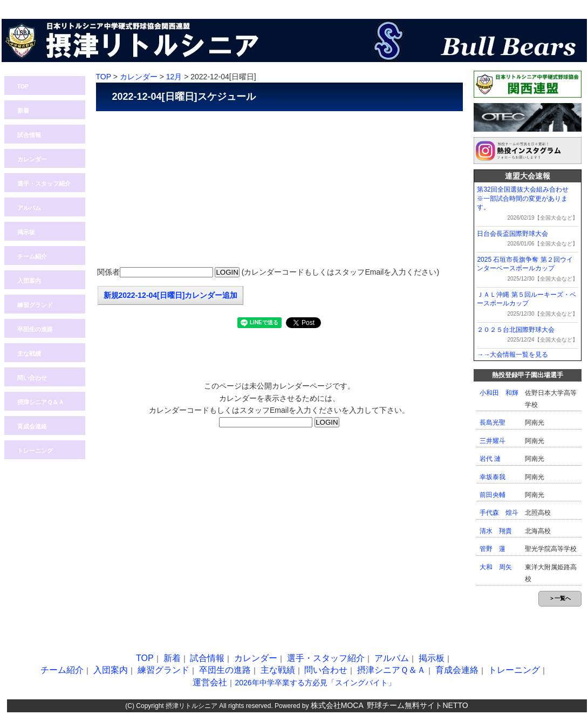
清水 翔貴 (496, 531)
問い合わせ (506, 6)
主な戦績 (29, 353)
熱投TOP (404, 6)
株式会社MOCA (337, 705)
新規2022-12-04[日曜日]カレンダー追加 (171, 295)
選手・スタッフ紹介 (44, 183)
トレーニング (35, 451)
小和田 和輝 (499, 393)
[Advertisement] (279, 189)
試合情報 (29, 135)
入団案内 (557, 6)
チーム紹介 (32, 256)
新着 (23, 111)
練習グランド (35, 305)
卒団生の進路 (35, 329)
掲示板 (26, 232)
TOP (23, 86)
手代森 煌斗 (499, 513)
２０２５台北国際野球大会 (516, 330)
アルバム (29, 208)
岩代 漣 (490, 459)
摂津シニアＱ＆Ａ (41, 402)
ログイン (455, 6)
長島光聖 (493, 423)
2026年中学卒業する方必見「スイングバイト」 (315, 683)
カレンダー (32, 159)
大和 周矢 (496, 567)
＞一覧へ (560, 598)
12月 (174, 77)
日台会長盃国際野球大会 (512, 234)
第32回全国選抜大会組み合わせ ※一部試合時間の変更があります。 (526, 199)
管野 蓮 (493, 549)
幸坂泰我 (493, 477)
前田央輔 (493, 495)
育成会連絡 (32, 426)
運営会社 (210, 682)
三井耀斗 (493, 441)
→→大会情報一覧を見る (512, 355)
